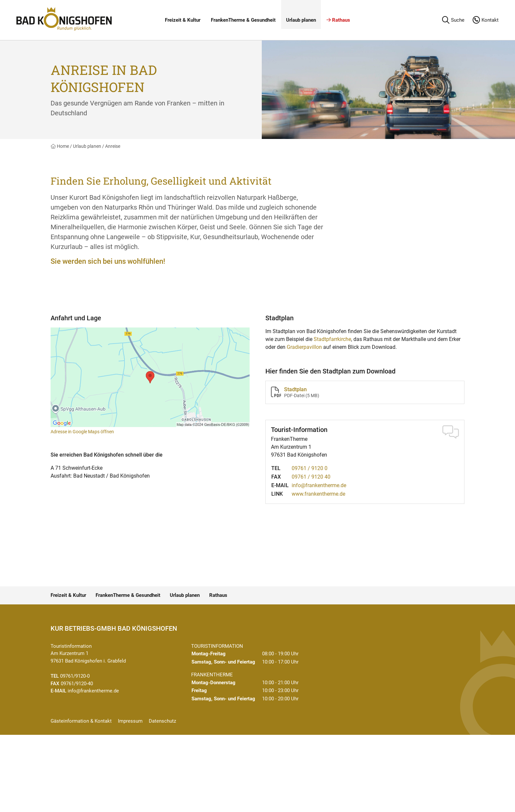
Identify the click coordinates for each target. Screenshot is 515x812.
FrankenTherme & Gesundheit (243, 20)
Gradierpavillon (304, 347)
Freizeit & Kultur (183, 20)
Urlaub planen (301, 20)
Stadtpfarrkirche (332, 339)
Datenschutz (162, 721)
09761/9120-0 (75, 676)
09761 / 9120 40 (311, 477)
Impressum (130, 721)
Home (60, 146)
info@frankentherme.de (319, 485)
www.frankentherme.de (318, 494)
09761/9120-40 (77, 684)
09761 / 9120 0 (310, 468)
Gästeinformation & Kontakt (81, 721)
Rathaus (338, 20)
